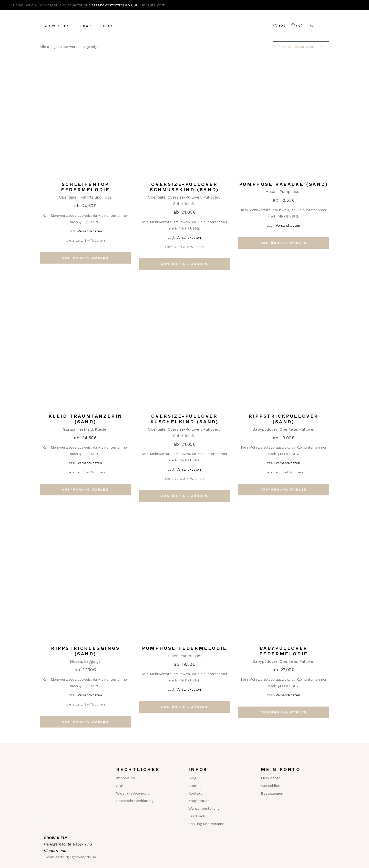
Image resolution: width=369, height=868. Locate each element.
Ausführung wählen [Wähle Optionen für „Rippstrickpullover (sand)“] (284, 490)
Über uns (196, 786)
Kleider (101, 429)
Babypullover (265, 429)
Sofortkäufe (184, 204)
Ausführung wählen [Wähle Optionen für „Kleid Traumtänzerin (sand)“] (85, 490)
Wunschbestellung (204, 808)
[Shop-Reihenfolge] (301, 47)
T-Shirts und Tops (95, 197)
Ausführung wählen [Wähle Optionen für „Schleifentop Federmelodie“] (85, 258)
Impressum (126, 778)
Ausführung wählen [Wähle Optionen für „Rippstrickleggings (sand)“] (85, 722)
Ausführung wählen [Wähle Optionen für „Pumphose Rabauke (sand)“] (284, 243)
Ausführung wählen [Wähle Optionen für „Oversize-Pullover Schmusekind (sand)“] (184, 264)
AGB (120, 786)
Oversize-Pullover (184, 197)
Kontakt (195, 793)
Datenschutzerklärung (135, 801)
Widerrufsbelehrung (133, 793)
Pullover (211, 197)
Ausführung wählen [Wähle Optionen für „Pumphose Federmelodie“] (184, 707)
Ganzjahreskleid (78, 429)
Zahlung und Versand (206, 824)
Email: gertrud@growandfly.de (70, 857)
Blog (192, 778)
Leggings (92, 661)
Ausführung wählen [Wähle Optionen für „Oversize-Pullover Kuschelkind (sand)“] (184, 496)
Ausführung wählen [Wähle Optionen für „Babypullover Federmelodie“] (284, 712)
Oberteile (68, 197)
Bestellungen (272, 793)
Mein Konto (271, 778)
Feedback (197, 816)
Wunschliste (271, 786)
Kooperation (199, 801)
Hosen (271, 192)
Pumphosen (291, 192)
